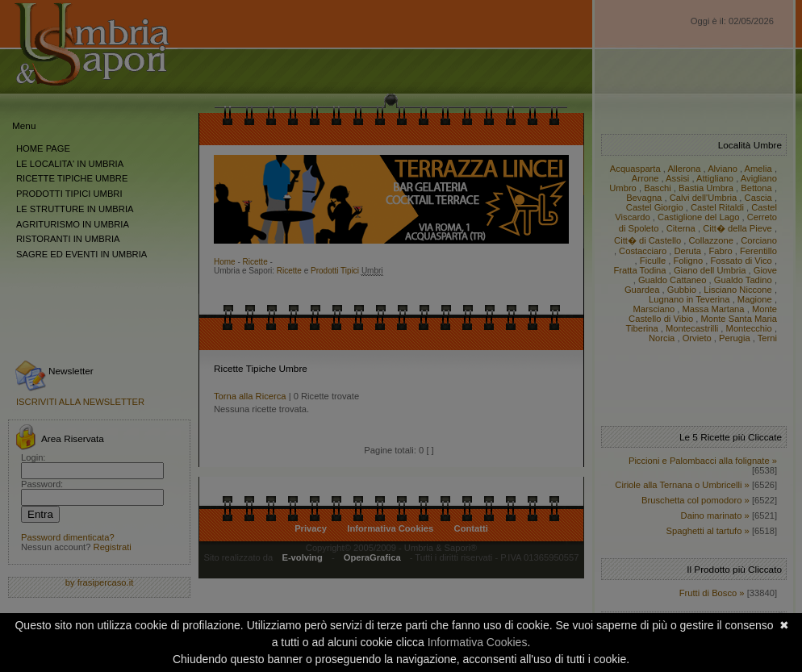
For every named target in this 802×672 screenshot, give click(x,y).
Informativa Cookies (478, 642)
